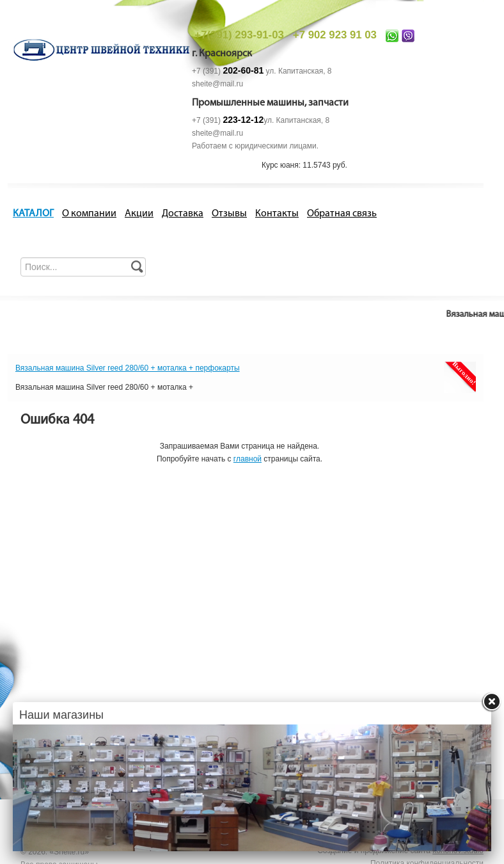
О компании (89, 214)
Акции (139, 214)
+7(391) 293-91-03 (239, 35)
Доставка (183, 214)
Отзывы (229, 214)
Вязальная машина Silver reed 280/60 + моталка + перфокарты (128, 368)
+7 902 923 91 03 (335, 35)
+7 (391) (228, 71)
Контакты (277, 214)
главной (248, 459)
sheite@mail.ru (217, 84)
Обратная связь (342, 214)
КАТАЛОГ (33, 214)
